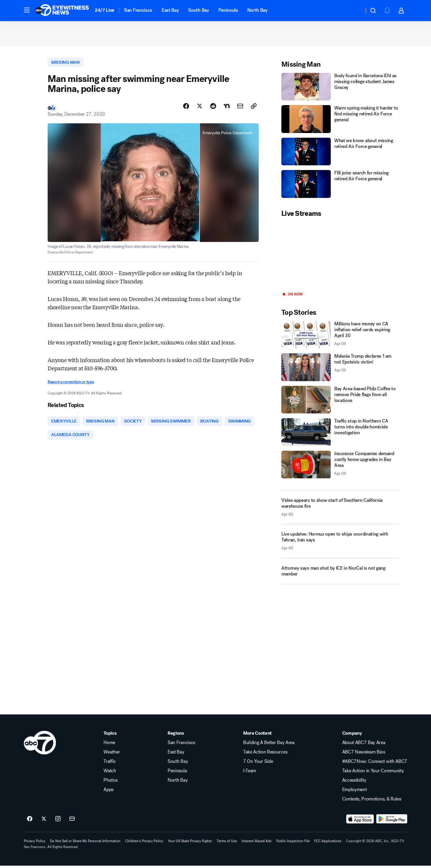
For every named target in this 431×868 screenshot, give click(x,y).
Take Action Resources (265, 754)
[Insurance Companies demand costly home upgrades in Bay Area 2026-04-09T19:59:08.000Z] (340, 466)
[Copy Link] (254, 108)
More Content (257, 736)
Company (352, 736)
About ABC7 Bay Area (364, 745)
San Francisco (138, 10)
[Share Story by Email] (240, 108)
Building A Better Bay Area (269, 745)
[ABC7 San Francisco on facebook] (30, 821)
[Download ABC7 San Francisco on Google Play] (392, 821)
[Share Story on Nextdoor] (227, 108)
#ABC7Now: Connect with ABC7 (375, 764)
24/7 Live (105, 10)
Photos (110, 783)
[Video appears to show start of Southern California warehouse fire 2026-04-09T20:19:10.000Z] (340, 509)
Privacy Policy (35, 843)
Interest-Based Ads (257, 843)
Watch (110, 773)
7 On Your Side (258, 764)
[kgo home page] (40, 745)
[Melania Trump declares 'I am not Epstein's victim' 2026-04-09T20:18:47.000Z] (340, 369)
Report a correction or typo (71, 384)
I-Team (250, 773)
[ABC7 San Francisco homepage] (62, 11)
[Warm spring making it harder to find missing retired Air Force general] (340, 121)
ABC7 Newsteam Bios (364, 754)
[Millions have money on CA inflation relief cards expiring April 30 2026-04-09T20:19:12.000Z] (340, 336)
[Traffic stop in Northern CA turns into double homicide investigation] (340, 434)
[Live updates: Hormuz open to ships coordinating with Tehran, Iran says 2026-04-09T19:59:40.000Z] (340, 545)
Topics (110, 736)
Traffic (110, 764)
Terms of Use (227, 843)
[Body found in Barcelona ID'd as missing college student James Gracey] (340, 88)
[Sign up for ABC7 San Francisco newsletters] (72, 821)
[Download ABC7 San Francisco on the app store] (360, 821)
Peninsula (228, 10)
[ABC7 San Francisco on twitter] (44, 821)
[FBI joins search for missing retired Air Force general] (340, 185)
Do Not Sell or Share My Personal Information (85, 843)
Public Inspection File (293, 843)
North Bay (257, 10)
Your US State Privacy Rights (190, 843)
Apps (108, 792)
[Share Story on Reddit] (213, 108)
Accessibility (354, 783)
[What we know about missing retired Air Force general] (340, 153)
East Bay (170, 10)
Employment (355, 792)
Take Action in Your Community (373, 773)
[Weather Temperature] (355, 11)
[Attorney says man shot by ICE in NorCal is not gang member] (340, 575)
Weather (112, 754)
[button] (27, 10)
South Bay (198, 10)
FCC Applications (328, 843)
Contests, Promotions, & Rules (372, 801)
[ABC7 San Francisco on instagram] (58, 821)
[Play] (340, 256)
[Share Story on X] (200, 108)
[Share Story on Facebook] (186, 108)
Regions (176, 736)
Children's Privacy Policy (144, 843)
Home (109, 745)
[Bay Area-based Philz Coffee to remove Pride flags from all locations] (340, 401)
